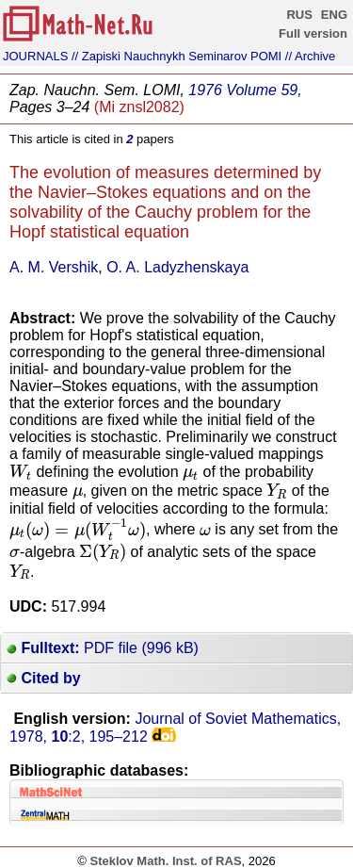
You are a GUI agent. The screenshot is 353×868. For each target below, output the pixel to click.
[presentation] (21, 472)
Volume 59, (264, 90)
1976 (205, 90)
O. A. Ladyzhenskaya (177, 267)
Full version (313, 33)
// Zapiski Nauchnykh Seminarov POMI (176, 56)
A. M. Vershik (54, 267)
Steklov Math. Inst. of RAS (165, 861)
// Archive (310, 56)
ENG (334, 15)
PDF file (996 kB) (103, 648)
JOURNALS (35, 56)
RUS (299, 15)
